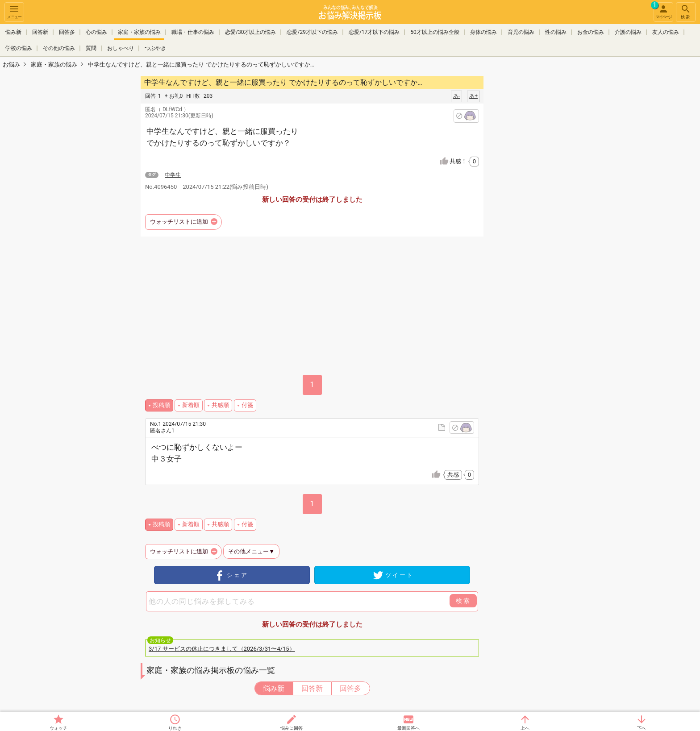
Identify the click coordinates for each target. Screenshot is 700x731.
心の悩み (96, 32)
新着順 (191, 405)
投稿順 (161, 405)
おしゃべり (121, 48)
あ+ (473, 96)
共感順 (220, 405)
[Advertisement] (546, 208)
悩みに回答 (292, 728)
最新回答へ (408, 728)
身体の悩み (483, 32)
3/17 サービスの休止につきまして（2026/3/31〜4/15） (222, 649)
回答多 (67, 32)
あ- (456, 96)
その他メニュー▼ (251, 551)
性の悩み (556, 32)
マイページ (662, 11)
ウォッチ (58, 728)
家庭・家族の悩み (139, 32)
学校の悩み (19, 48)
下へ (642, 728)
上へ (525, 728)
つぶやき (155, 48)
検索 (686, 11)
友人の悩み (666, 32)
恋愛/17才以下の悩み (374, 32)
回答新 (40, 32)
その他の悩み (59, 48)
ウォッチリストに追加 (179, 222)
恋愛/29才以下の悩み (312, 32)
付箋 (247, 405)
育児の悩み (521, 32)
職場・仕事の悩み (193, 32)
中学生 (173, 175)
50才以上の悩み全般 (435, 32)
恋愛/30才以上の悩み (250, 32)
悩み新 (13, 32)
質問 (91, 48)
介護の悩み (628, 32)
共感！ (464, 162)
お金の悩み (591, 32)
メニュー (14, 11)
